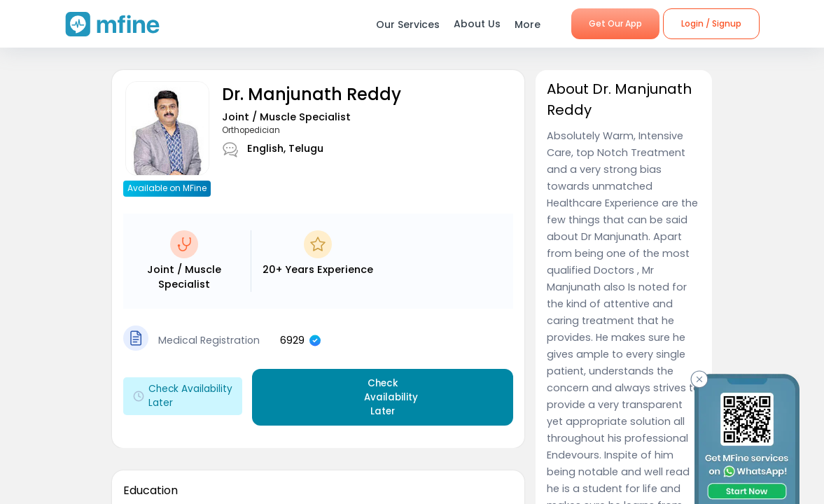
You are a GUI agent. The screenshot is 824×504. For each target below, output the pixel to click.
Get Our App (615, 23)
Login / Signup (711, 23)
